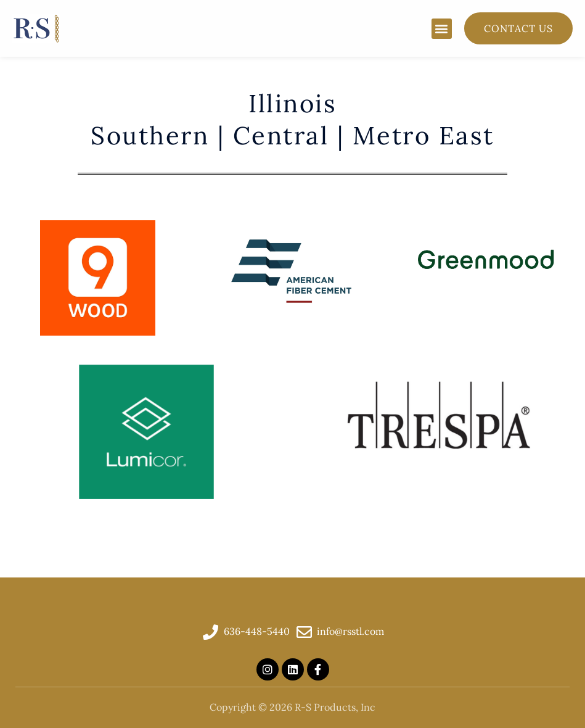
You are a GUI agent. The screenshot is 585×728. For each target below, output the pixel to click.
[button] (442, 29)
